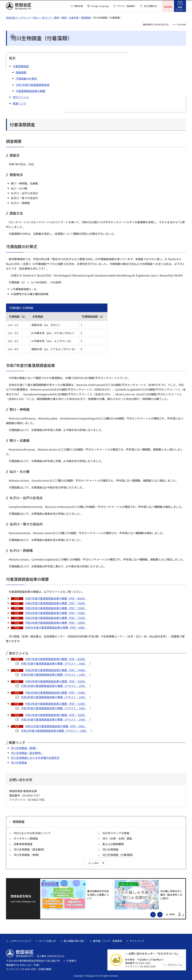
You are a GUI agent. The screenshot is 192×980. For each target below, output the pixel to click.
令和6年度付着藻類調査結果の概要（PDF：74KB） (56, 603)
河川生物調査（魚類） (24, 748)
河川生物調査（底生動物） (27, 753)
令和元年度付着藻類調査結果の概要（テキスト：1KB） (54, 730)
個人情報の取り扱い (74, 941)
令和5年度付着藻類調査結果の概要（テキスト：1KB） (54, 685)
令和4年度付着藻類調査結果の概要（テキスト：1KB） (54, 697)
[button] (77, 6)
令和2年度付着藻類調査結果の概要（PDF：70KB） (56, 622)
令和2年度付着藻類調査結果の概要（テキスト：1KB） (54, 719)
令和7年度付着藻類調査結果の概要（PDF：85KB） (56, 598)
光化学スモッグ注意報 (116, 833)
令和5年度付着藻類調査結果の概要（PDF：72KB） (56, 608)
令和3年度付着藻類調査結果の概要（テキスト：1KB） (54, 708)
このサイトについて (20, 941)
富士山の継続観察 (113, 844)
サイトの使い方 (47, 941)
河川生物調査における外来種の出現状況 (35, 757)
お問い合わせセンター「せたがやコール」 (154, 953)
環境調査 (86, 17)
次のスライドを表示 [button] (162, 914)
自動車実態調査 (23, 844)
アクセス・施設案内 (126, 6)
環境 (64, 17)
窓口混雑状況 (150, 6)
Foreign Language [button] (100, 6)
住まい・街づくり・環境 (46, 17)
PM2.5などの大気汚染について (32, 833)
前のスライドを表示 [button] (156, 914)
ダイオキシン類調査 (26, 838)
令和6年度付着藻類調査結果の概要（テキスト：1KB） (54, 674)
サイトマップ (137, 941)
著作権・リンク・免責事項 (107, 941)
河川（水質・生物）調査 (117, 838)
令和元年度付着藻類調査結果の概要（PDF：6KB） (56, 627)
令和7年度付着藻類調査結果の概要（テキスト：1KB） (54, 663)
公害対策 (74, 17)
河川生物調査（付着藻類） (118, 854)
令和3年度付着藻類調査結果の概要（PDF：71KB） (56, 617)
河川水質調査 (19, 762)
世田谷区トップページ (18, 17)
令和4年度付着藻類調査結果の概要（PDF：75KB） (56, 613)
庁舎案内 (71, 960)
